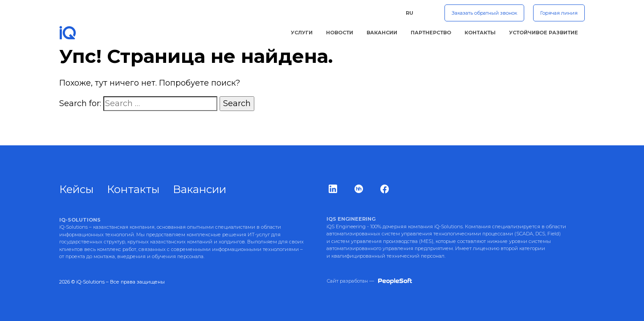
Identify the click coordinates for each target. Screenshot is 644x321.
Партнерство (431, 33)
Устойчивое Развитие (544, 33)
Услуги (302, 33)
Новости (340, 33)
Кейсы (76, 189)
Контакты (480, 33)
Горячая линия (559, 13)
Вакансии (382, 33)
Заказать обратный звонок (484, 13)
